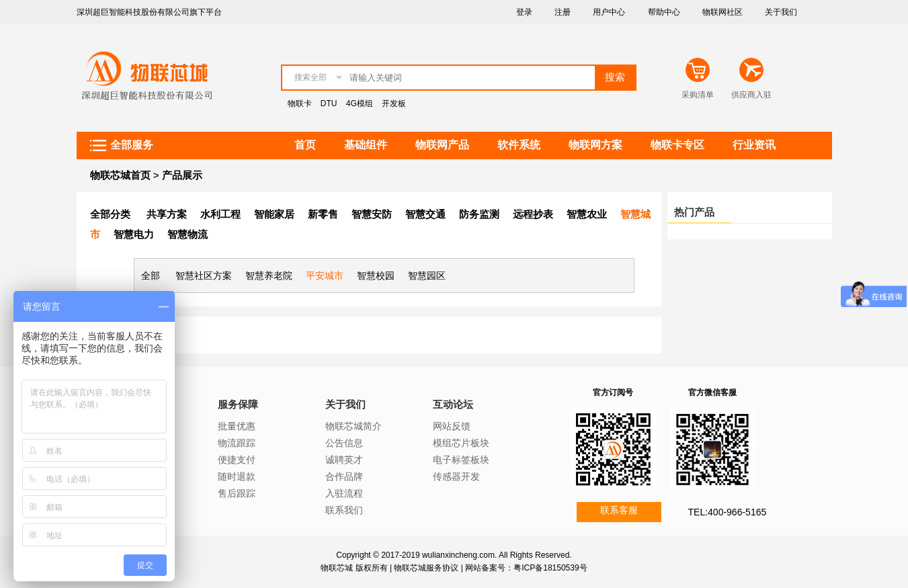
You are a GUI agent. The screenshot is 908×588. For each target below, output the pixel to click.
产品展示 (182, 175)
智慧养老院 (269, 276)
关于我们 (781, 12)
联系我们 (344, 510)
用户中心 (609, 12)
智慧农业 (587, 214)
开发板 (394, 103)
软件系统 (519, 145)
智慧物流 (188, 234)
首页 (305, 145)
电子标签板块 (461, 460)
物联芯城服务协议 (426, 568)
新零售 (323, 214)
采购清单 (698, 95)
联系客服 (619, 510)
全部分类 (110, 214)
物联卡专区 (677, 145)
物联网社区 (723, 12)
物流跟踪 (237, 443)
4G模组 (360, 103)
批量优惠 (237, 426)
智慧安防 (372, 214)
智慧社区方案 (204, 276)
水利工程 (220, 214)
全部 (151, 276)
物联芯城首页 (120, 175)
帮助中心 (664, 12)
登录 (524, 12)
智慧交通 (425, 214)
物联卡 (300, 103)
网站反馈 (452, 426)
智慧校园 (376, 276)
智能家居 (274, 214)
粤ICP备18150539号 (550, 568)
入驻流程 (344, 493)
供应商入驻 (751, 95)
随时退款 (237, 476)
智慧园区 (427, 276)
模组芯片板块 (461, 443)
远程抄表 (533, 214)
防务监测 (479, 214)
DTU (329, 103)
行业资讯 (754, 145)
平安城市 (325, 276)
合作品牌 (344, 476)
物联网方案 (595, 145)
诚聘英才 (344, 460)
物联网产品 (442, 145)
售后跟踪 (237, 493)
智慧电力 (134, 234)
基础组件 (366, 145)
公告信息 (344, 443)
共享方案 (167, 214)
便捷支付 (237, 460)
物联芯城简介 (354, 426)
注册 (563, 12)
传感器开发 (456, 476)
